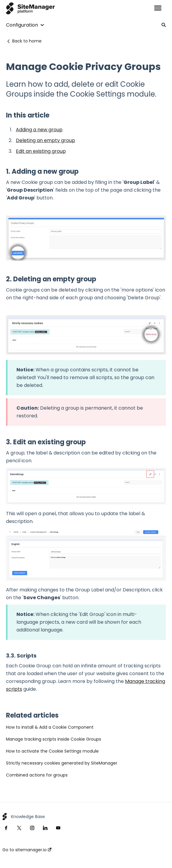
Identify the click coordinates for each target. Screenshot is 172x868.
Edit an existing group (41, 151)
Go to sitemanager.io (27, 850)
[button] (158, 8)
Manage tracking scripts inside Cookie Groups (54, 739)
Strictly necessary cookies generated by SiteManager (62, 763)
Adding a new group (39, 130)
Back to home (27, 41)
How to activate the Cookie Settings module (52, 751)
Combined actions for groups (37, 775)
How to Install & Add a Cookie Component (50, 727)
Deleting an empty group (45, 140)
